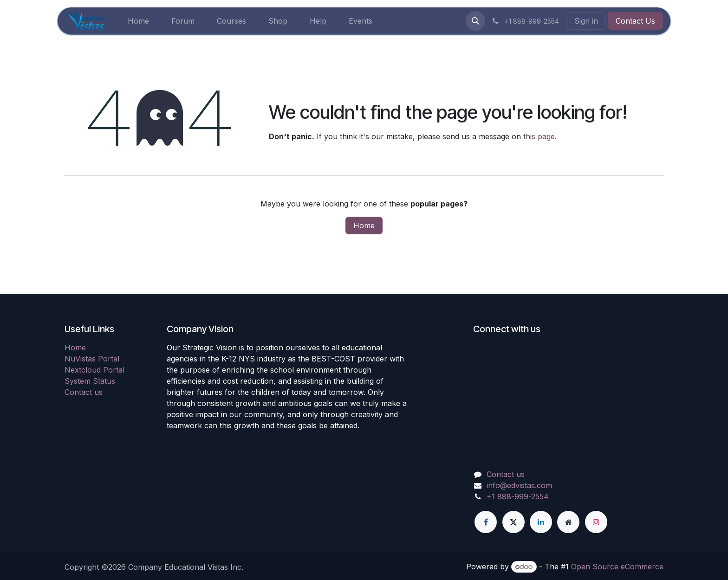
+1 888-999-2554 (518, 496)
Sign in (586, 21)
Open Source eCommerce (617, 567)
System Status (90, 381)
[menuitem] (138, 21)
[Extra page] (568, 522)
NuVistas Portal (92, 359)
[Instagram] (596, 522)
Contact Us (635, 21)
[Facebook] (486, 522)
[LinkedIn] (541, 522)
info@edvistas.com (519, 485)
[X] (513, 522)
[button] (475, 21)
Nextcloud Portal (94, 370)
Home (364, 226)
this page (539, 136)
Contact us (84, 392)
